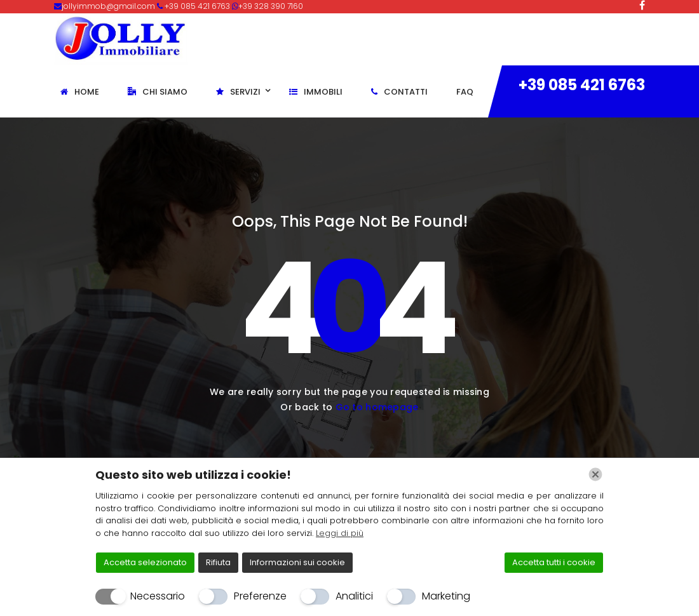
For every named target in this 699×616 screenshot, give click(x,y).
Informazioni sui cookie (297, 562)
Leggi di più (340, 533)
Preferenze (260, 596)
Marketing (446, 596)
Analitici (354, 596)
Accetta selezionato (145, 562)
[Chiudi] (595, 474)
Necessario (158, 596)
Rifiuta (218, 562)
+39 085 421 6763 (582, 85)
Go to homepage (377, 407)
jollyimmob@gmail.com (109, 6)
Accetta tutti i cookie (554, 562)
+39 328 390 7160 (271, 6)
